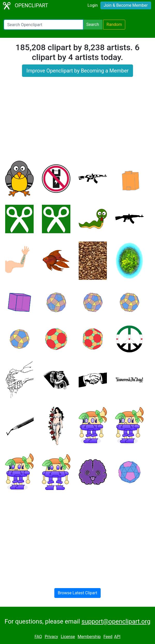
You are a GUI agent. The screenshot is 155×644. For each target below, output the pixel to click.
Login (93, 5)
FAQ (38, 637)
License (68, 637)
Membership (89, 637)
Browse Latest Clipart (77, 593)
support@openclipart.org (116, 621)
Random (114, 24)
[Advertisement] (77, 122)
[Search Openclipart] (43, 25)
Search (93, 24)
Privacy (51, 637)
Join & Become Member (126, 5)
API (117, 637)
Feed (108, 637)
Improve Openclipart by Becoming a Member (77, 71)
